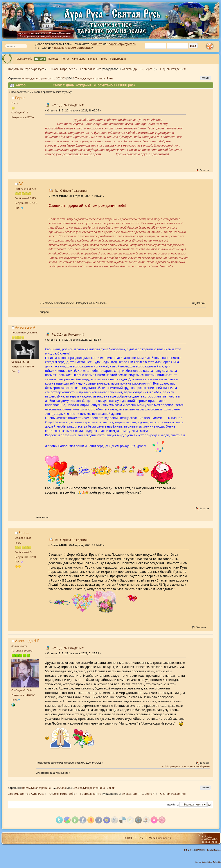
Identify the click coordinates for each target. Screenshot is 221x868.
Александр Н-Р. (133, 69)
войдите (96, 44)
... (55, 78)
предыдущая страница (37, 78)
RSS (141, 838)
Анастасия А (25, 327)
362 (59, 78)
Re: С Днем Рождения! (68, 105)
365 (75, 78)
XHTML (129, 838)
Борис (20, 98)
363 (64, 78)
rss (211, 46)
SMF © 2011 (200, 850)
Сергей (149, 69)
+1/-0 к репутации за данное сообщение (186, 766)
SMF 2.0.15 (189, 850)
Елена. (24, 533)
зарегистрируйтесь (122, 44)
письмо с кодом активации (73, 48)
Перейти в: (173, 805)
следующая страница (92, 78)
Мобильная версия (160, 838)
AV (21, 183)
